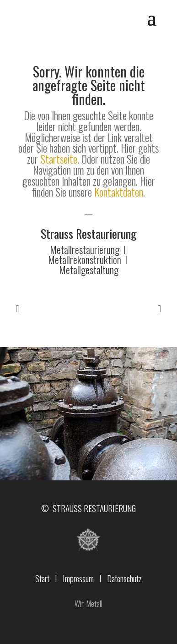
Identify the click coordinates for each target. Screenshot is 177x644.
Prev (18, 309)
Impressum (78, 578)
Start (42, 578)
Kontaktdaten (119, 192)
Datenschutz (124, 578)
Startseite (59, 159)
